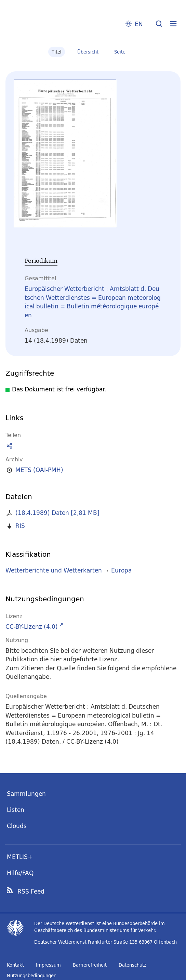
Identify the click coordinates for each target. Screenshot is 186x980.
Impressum (48, 965)
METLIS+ (20, 857)
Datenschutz (132, 965)
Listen (16, 810)
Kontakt (15, 965)
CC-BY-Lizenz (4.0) (32, 627)
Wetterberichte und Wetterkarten (54, 570)
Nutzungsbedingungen (32, 976)
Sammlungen (26, 794)
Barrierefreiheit (90, 965)
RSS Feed (31, 892)
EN (139, 24)
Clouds (17, 826)
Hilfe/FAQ (20, 873)
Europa (121, 570)
